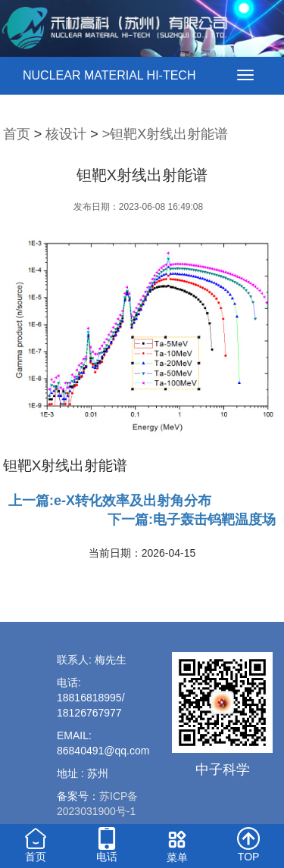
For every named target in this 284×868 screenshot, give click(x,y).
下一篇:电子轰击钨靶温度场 (192, 520)
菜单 (178, 845)
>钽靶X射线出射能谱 (165, 134)
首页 (17, 134)
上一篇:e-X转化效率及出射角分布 (110, 501)
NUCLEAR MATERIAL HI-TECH (109, 75)
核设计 (66, 134)
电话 (107, 844)
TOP (248, 844)
